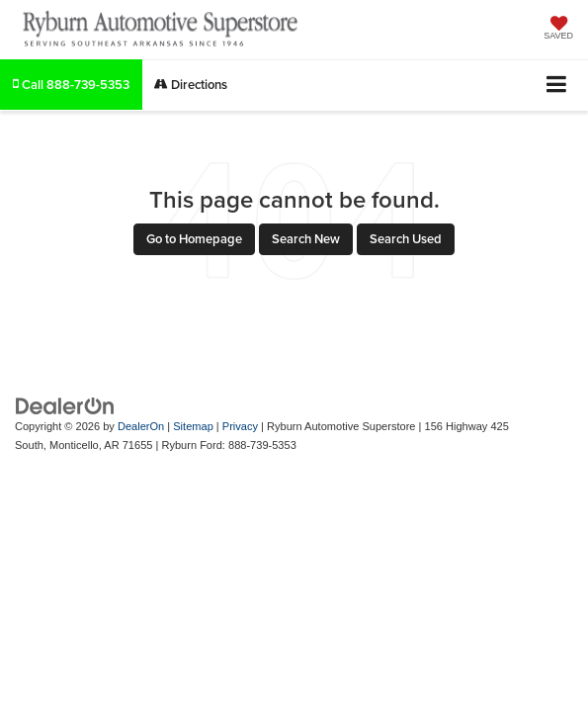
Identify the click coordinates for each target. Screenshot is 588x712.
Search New (306, 239)
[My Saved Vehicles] (558, 30)
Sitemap (193, 426)
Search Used (406, 239)
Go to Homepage (194, 239)
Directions (191, 85)
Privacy (240, 426)
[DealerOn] (65, 406)
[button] (71, 85)
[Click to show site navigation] (557, 86)
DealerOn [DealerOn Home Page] (141, 426)
